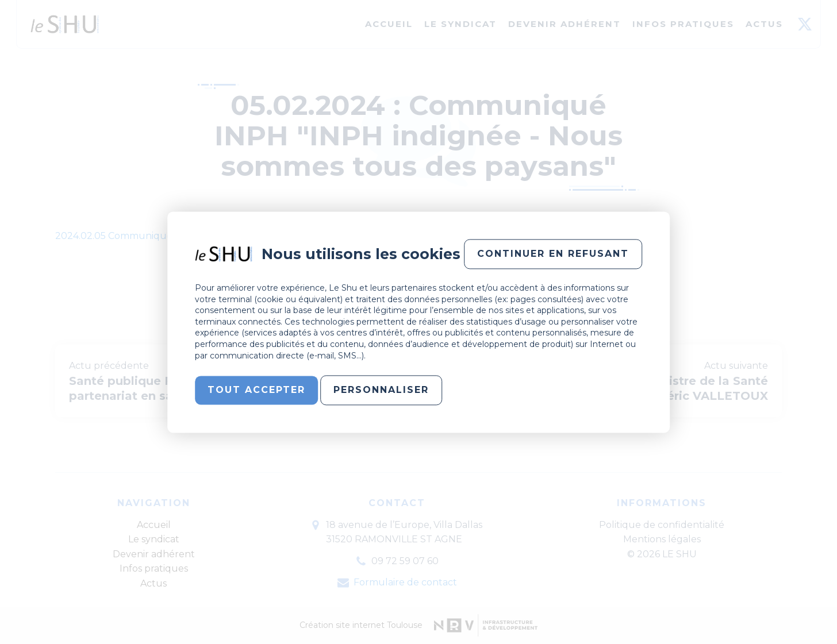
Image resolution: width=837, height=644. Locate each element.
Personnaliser (381, 390)
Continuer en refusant (553, 254)
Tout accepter (256, 390)
